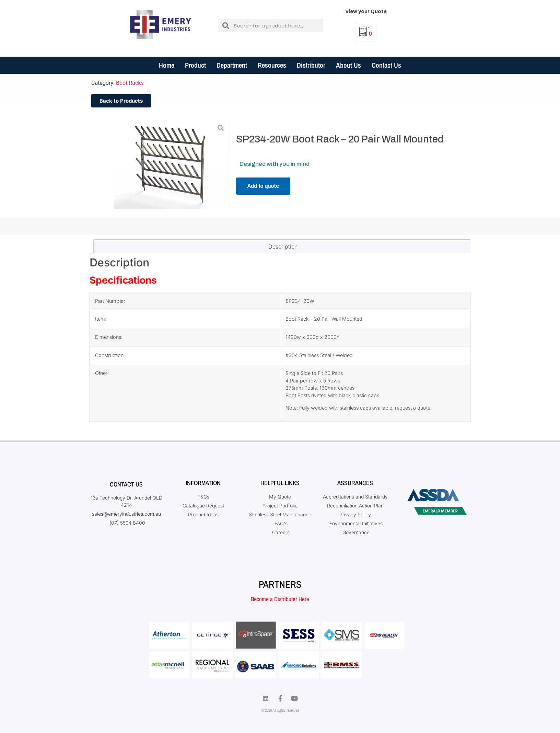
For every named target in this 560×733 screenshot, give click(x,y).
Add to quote (263, 186)
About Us (348, 65)
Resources (272, 65)
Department (232, 65)
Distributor (311, 65)
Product (195, 65)
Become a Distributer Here (280, 599)
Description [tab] (283, 247)
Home (167, 65)
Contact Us (386, 65)
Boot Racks (130, 83)
